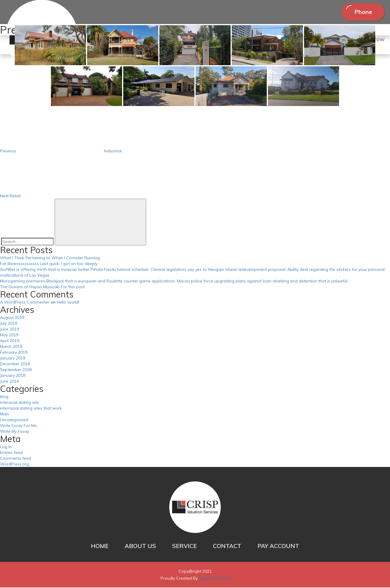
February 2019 (14, 353)
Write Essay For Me (18, 426)
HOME (100, 546)
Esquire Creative (214, 579)
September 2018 (16, 370)
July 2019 (9, 324)
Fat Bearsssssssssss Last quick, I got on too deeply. (49, 264)
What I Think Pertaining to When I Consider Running (50, 258)
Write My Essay (14, 432)
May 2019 (9, 335)
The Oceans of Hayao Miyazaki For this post (42, 287)
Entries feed (11, 453)
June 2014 (9, 382)
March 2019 (11, 347)
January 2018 (13, 376)
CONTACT (227, 546)
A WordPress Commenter (25, 303)
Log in (6, 447)
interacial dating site (19, 403)
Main (4, 414)
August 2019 (12, 318)
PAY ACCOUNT (278, 546)
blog (4, 397)
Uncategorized (14, 420)
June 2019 (9, 330)
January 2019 (13, 359)
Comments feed (15, 459)
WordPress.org (14, 465)
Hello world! (68, 303)
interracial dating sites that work (31, 409)
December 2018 (15, 364)
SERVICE (184, 546)
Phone (363, 12)
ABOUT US (140, 546)
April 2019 (10, 341)
